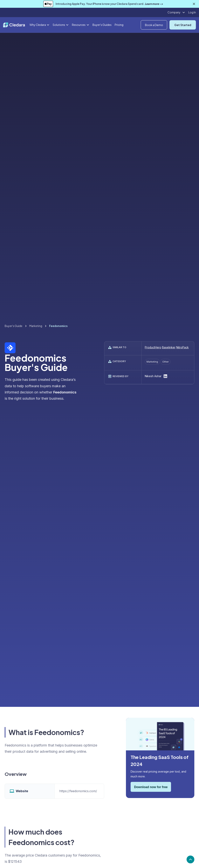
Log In (192, 12)
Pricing (119, 25)
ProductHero (153, 347)
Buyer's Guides (102, 25)
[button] (176, 12)
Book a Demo (154, 25)
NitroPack (182, 347)
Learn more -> (154, 4)
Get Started (183, 25)
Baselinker (169, 347)
